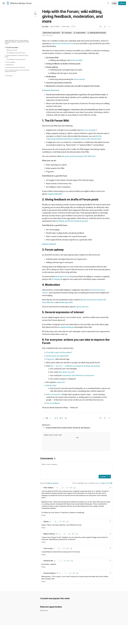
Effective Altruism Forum (19, 3)
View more (44, 613)
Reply (43, 515)
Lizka (46, 27)
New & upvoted (53, 483)
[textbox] (76, 468)
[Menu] (4, 3)
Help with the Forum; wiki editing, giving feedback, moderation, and (72, 16)
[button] (56, 418)
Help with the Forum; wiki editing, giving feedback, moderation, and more (17, 42)
